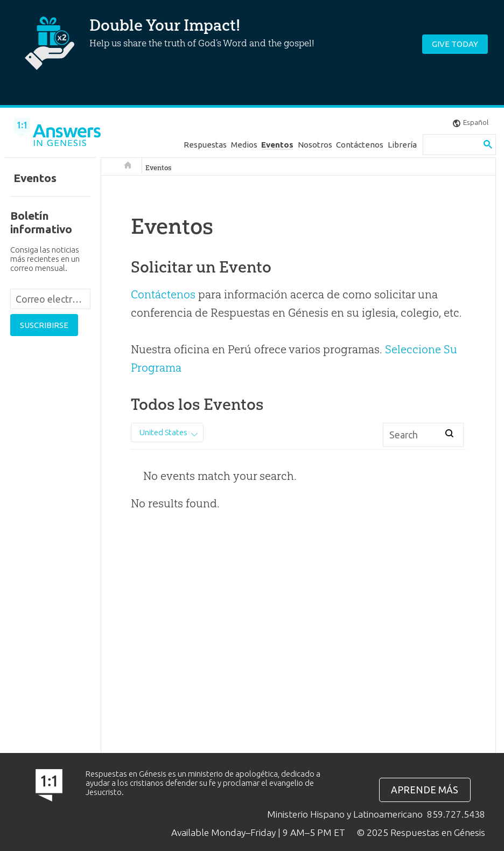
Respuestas (205, 145)
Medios (244, 145)
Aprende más (425, 790)
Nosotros (315, 145)
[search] (451, 145)
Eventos (277, 145)
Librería (402, 145)
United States (163, 432)
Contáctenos (360, 145)
